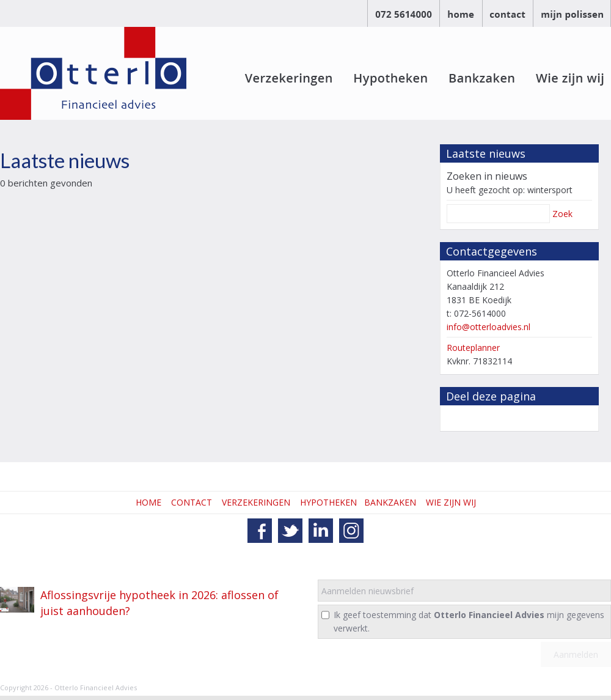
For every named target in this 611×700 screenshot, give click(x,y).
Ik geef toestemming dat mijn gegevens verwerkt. (469, 621)
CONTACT (192, 502)
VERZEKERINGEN (256, 502)
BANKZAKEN (390, 502)
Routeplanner (473, 348)
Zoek (562, 214)
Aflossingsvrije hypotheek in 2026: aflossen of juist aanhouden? (159, 603)
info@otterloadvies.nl (488, 327)
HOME (148, 502)
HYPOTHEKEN (328, 502)
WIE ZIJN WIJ (451, 502)
